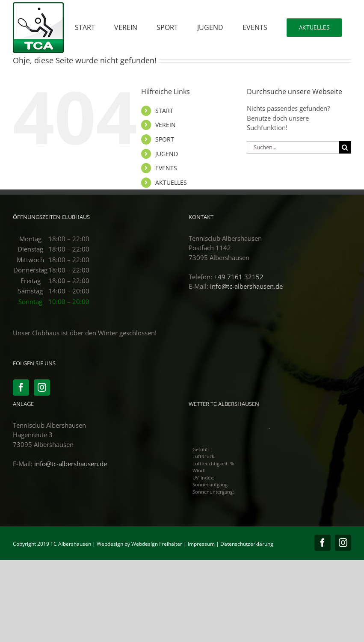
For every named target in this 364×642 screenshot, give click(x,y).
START (164, 111)
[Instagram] (42, 388)
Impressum (201, 544)
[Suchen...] (293, 147)
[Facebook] (21, 388)
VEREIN (166, 125)
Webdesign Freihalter (157, 544)
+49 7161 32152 (239, 277)
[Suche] (345, 147)
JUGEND (167, 154)
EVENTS (166, 168)
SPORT (165, 139)
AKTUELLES (171, 182)
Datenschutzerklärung (247, 544)
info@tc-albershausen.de (246, 286)
